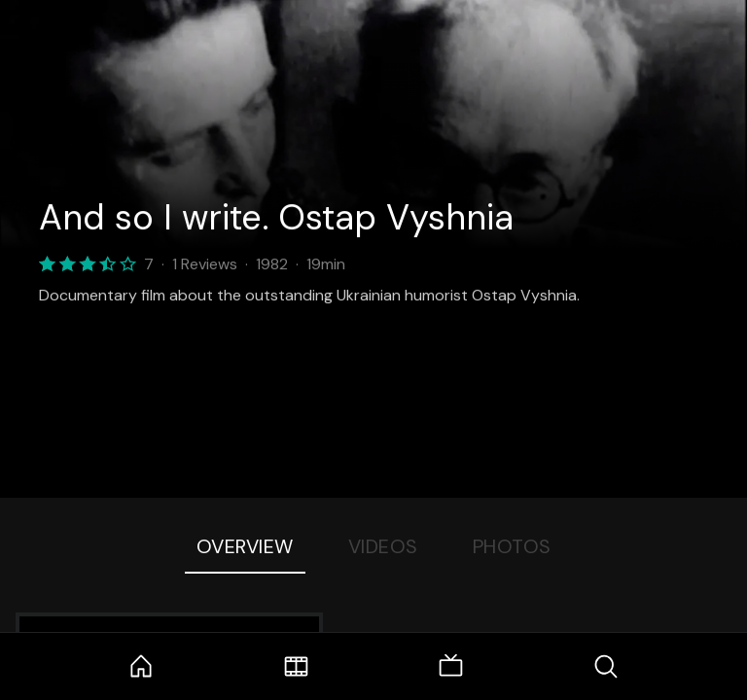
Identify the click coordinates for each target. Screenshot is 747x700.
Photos (512, 546)
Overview (245, 546)
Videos (383, 546)
